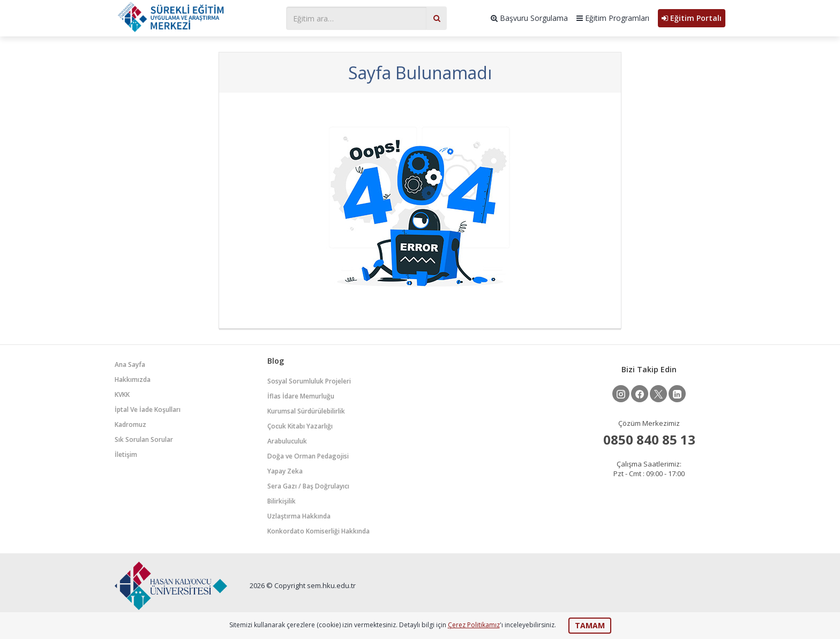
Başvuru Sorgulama (529, 18)
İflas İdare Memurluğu (301, 396)
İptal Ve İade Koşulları (148, 409)
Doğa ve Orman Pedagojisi (308, 456)
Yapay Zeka (285, 471)
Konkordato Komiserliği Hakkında (318, 531)
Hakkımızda (133, 379)
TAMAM (590, 625)
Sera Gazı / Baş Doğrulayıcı (308, 486)
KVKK (122, 394)
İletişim (126, 454)
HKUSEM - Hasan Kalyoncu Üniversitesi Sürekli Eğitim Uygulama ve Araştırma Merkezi (195, 17)
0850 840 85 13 (649, 439)
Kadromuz (130, 424)
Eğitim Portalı (692, 18)
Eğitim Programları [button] (613, 18)
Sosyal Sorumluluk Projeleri (309, 381)
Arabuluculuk (287, 441)
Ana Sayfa (130, 364)
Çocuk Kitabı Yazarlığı (300, 426)
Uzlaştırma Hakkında (299, 516)
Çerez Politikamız (474, 625)
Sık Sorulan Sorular (144, 439)
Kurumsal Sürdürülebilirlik (306, 411)
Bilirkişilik (282, 501)
